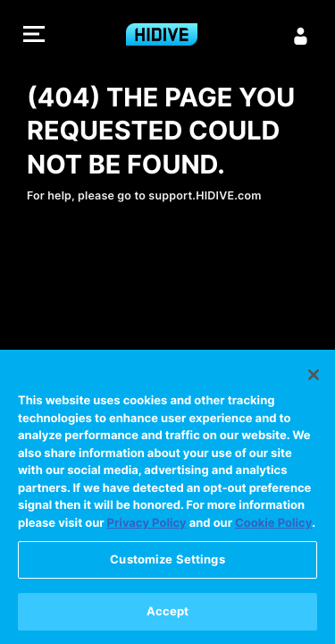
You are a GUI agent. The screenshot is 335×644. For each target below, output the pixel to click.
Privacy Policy (147, 528)
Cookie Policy (273, 528)
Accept (168, 615)
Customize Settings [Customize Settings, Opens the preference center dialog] (167, 563)
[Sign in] (301, 36)
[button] (34, 36)
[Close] (314, 379)
